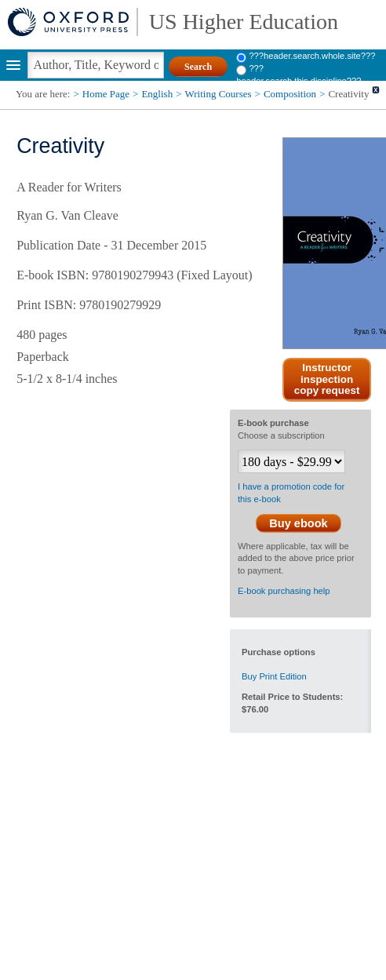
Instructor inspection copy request (327, 379)
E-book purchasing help (284, 591)
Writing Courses (218, 94)
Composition (290, 94)
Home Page (106, 94)
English (157, 94)
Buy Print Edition (274, 676)
